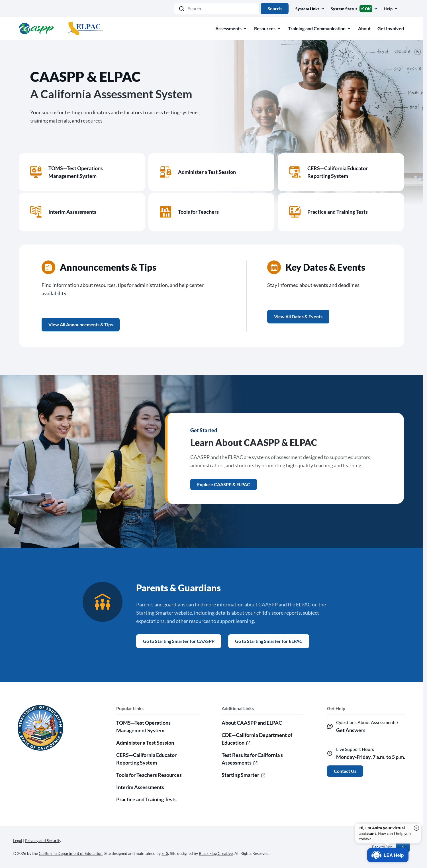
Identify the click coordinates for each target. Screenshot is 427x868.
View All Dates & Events (298, 316)
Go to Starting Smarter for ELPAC (269, 641)
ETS (165, 853)
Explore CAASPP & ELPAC (224, 484)
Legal (18, 841)
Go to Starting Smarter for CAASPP (179, 641)
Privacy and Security (43, 841)
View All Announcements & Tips (81, 324)
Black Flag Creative (216, 853)
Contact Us (345, 771)
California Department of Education (71, 853)
